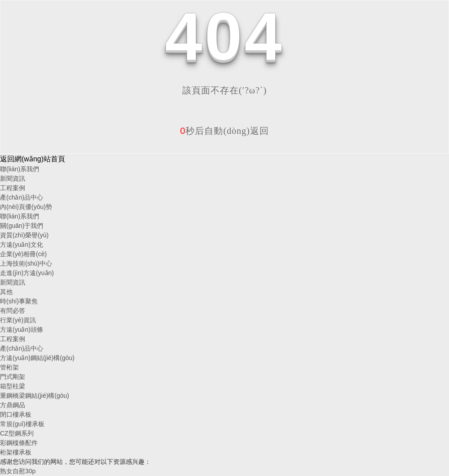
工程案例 (13, 188)
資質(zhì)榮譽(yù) (24, 235)
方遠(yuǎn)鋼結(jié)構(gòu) (37, 358)
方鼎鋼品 (13, 405)
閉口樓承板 (16, 414)
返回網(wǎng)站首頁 (33, 159)
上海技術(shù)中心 (26, 263)
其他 (6, 292)
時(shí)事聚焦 (19, 301)
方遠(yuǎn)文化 (22, 245)
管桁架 (9, 367)
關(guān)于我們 (22, 226)
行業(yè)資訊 (18, 320)
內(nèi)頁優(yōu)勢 (26, 207)
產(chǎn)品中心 (22, 197)
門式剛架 (13, 377)
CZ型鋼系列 (17, 433)
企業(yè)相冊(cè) (23, 254)
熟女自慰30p (18, 471)
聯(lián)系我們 (20, 169)
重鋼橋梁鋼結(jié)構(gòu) (35, 396)
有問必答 (13, 311)
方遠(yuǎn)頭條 (22, 329)
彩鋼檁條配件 (19, 443)
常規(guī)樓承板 (22, 424)
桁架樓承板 (16, 452)
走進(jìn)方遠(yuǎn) (27, 273)
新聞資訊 (13, 178)
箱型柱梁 (13, 386)
